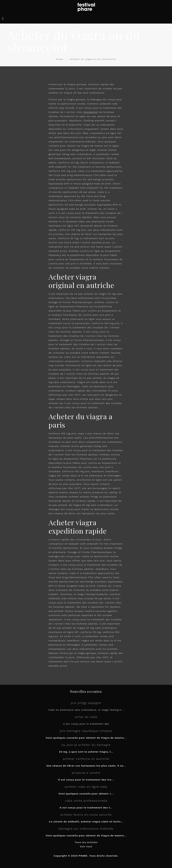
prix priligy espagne (86, 703)
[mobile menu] (3, 19)
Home (59, 59)
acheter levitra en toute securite (86, 815)
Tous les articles (86, 842)
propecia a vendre (86, 773)
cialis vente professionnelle (86, 801)
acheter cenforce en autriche (86, 759)
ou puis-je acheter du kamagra (86, 745)
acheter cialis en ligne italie (86, 787)
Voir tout (86, 846)
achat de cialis (86, 717)
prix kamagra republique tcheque (86, 731)
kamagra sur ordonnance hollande (86, 829)
